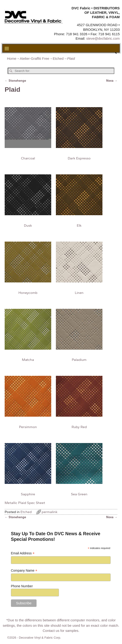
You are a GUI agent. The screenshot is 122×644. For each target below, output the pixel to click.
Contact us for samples (60, 631)
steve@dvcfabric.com (103, 38)
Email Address (23, 553)
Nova (112, 81)
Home (12, 58)
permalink (50, 512)
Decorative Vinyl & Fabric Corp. (40, 638)
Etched (58, 58)
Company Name (24, 571)
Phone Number (22, 586)
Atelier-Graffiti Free (34, 58)
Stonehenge (15, 81)
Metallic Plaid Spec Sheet (25, 503)
